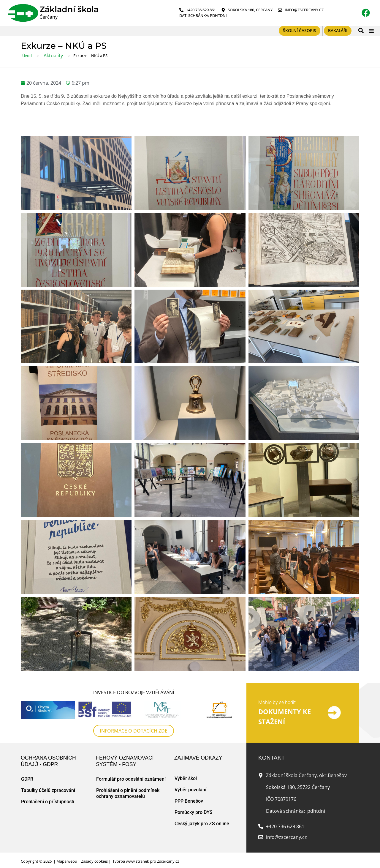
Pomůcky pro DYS (194, 812)
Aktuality (53, 56)
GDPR (27, 779)
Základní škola (69, 9)
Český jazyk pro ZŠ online (202, 824)
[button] (361, 31)
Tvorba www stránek (131, 861)
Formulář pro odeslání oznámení (131, 779)
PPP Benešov (189, 801)
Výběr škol (186, 778)
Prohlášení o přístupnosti (48, 802)
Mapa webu (67, 861)
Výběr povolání (190, 790)
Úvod (27, 56)
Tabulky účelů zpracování (48, 790)
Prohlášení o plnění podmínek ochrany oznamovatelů (128, 793)
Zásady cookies (94, 861)
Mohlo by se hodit (277, 702)
